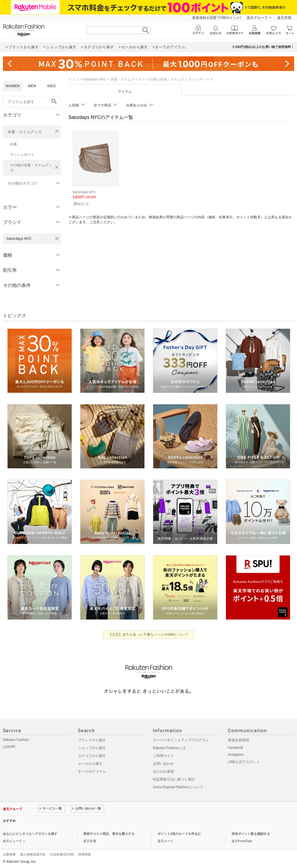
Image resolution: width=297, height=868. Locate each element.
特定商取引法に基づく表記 (174, 779)
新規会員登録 (238, 740)
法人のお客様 (163, 771)
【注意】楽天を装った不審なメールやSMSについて (149, 635)
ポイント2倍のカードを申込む (179, 834)
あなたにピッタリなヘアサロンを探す (30, 834)
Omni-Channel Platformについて (178, 787)
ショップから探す (92, 748)
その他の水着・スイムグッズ (31, 168)
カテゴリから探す (92, 756)
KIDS (52, 86)
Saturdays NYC (94, 79)
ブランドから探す (92, 740)
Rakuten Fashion (16, 740)
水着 (13, 144)
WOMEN (13, 86)
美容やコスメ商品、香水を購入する (109, 834)
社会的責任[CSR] (62, 854)
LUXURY (9, 747)
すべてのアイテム (92, 771)
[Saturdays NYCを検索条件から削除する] (57, 239)
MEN (32, 86)
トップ (74, 79)
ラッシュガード (22, 155)
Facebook (236, 748)
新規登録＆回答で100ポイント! (216, 18)
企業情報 (9, 854)
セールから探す (90, 764)
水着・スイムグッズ (25, 132)
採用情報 (84, 854)
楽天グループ (257, 18)
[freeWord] (32, 102)
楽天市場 (284, 18)
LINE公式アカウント (244, 762)
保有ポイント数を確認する (251, 834)
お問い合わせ (163, 764)
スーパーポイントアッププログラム (181, 740)
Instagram (236, 755)
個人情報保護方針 (33, 854)
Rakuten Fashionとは (169, 748)
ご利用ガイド (163, 756)
